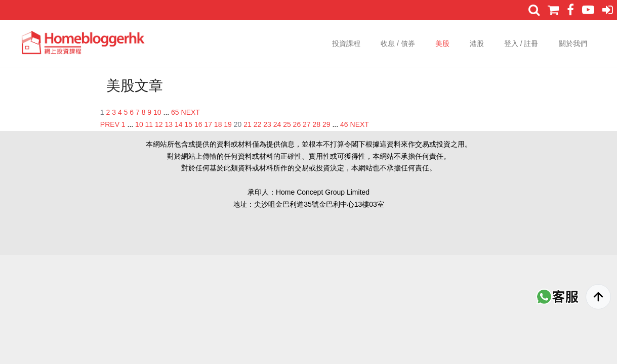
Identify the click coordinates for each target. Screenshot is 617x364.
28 (317, 124)
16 (198, 124)
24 (277, 124)
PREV (110, 124)
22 (258, 124)
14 (179, 124)
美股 (442, 43)
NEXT (191, 112)
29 (326, 124)
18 (218, 124)
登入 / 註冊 (521, 43)
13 (169, 124)
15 (188, 124)
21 (248, 124)
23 (267, 124)
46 (344, 124)
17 (208, 124)
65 (175, 112)
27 (307, 124)
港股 (477, 43)
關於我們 (573, 43)
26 (297, 124)
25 (287, 124)
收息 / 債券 (398, 43)
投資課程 (346, 43)
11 (149, 124)
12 (159, 124)
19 (228, 124)
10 (157, 112)
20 (238, 124)
